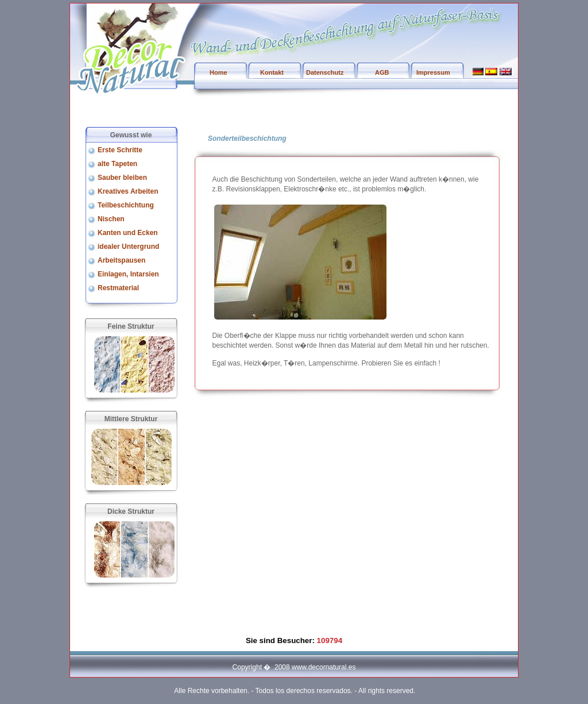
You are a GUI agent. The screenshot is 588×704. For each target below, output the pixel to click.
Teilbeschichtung (126, 205)
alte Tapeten (117, 164)
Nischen (111, 219)
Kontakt (272, 72)
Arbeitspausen (121, 260)
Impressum (433, 72)
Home (218, 72)
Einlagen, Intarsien (128, 274)
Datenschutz (325, 72)
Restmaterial (118, 288)
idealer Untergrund (128, 247)
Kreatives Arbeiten (128, 191)
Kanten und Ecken (128, 233)
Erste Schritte (120, 150)
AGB (382, 72)
